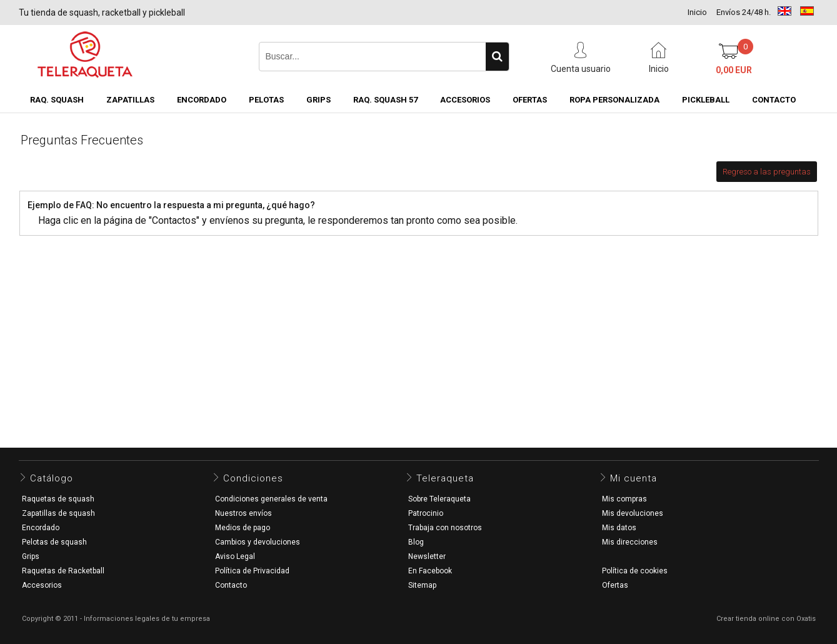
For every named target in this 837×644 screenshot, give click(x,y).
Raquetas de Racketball (63, 571)
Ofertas (615, 585)
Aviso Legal (235, 556)
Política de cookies (635, 571)
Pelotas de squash (54, 542)
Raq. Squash (57, 100)
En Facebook (430, 571)
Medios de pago (243, 528)
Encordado (202, 100)
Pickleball (706, 100)
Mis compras (624, 499)
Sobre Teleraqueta (439, 499)
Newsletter (427, 556)
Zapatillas (130, 100)
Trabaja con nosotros (445, 528)
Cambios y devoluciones (258, 542)
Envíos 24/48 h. (744, 12)
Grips (318, 100)
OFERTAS (530, 100)
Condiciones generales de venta (271, 499)
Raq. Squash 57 (385, 100)
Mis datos (619, 528)
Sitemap (422, 585)
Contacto (231, 585)
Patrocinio (426, 513)
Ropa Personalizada (614, 100)
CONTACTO (774, 100)
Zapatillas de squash (58, 513)
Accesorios (465, 100)
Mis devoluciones (633, 513)
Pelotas (266, 100)
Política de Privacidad (252, 571)
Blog (416, 542)
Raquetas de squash (58, 499)
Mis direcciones (630, 542)
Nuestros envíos (243, 513)
